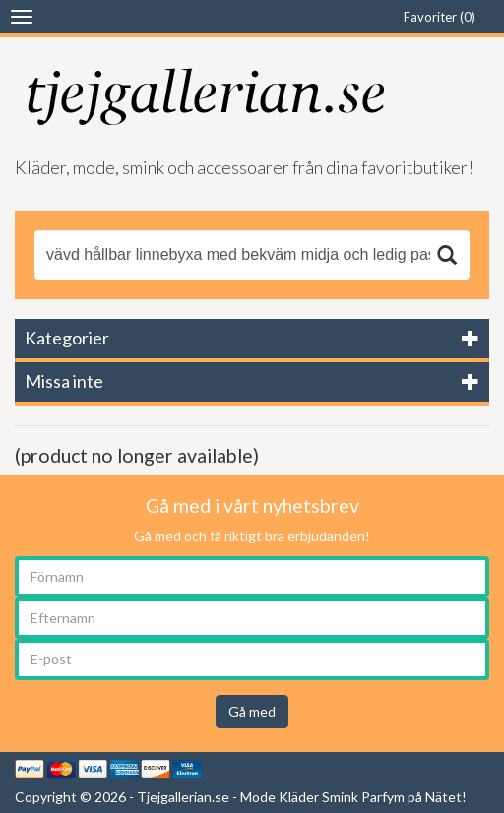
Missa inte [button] (64, 381)
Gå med (252, 711)
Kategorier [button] (67, 338)
